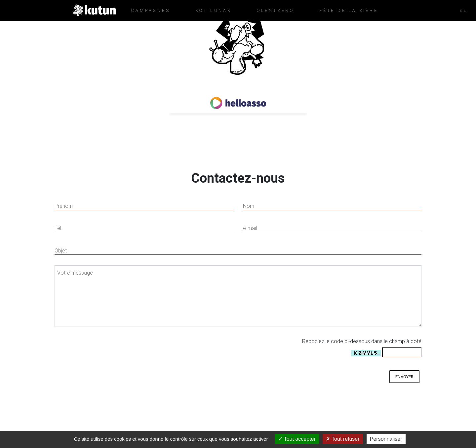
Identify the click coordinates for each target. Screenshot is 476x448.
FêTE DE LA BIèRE (349, 10)
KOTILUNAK (214, 10)
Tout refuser (343, 439)
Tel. (59, 228)
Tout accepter (297, 439)
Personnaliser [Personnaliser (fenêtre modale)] (386, 439)
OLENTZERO (276, 10)
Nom (249, 206)
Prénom (64, 206)
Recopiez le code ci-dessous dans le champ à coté (362, 341)
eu (464, 10)
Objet (61, 250)
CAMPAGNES (150, 10)
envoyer (404, 377)
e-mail (250, 228)
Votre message (75, 273)
